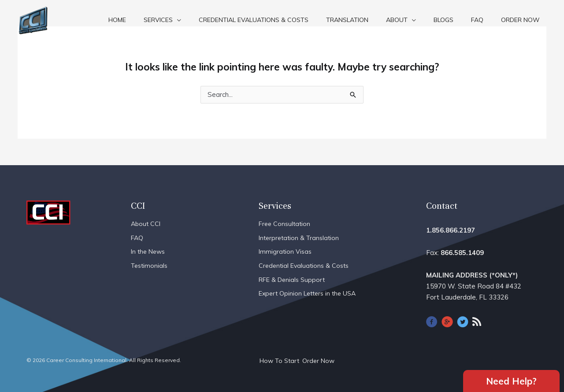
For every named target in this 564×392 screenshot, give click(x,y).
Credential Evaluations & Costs (254, 20)
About (397, 20)
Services (158, 20)
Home (117, 20)
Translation (347, 20)
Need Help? (511, 381)
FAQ (477, 20)
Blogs (443, 20)
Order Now (520, 20)
